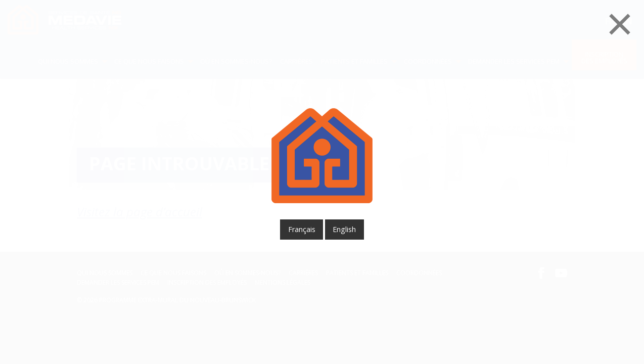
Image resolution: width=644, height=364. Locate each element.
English (344, 229)
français (302, 229)
